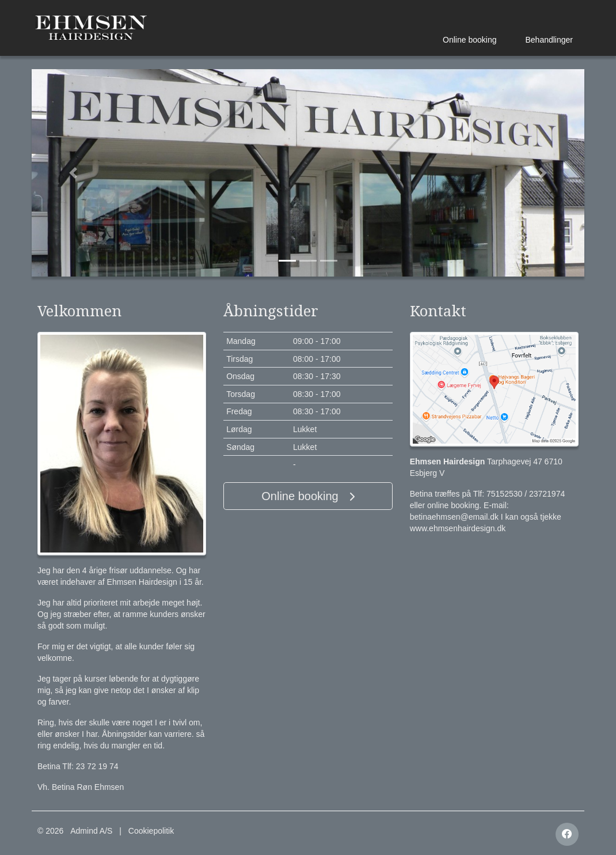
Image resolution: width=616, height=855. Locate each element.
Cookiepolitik (151, 831)
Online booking (469, 40)
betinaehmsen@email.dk (454, 517)
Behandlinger (549, 40)
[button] (73, 173)
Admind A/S (91, 831)
